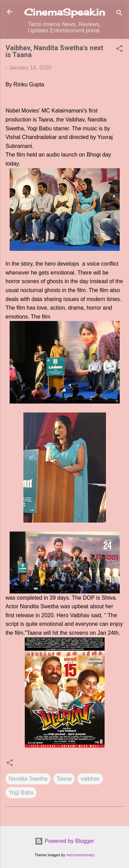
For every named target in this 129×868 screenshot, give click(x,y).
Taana (64, 779)
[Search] (119, 14)
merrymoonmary (80, 855)
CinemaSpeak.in (64, 12)
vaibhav (90, 779)
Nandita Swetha (28, 779)
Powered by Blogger (64, 841)
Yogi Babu (21, 792)
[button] (119, 50)
